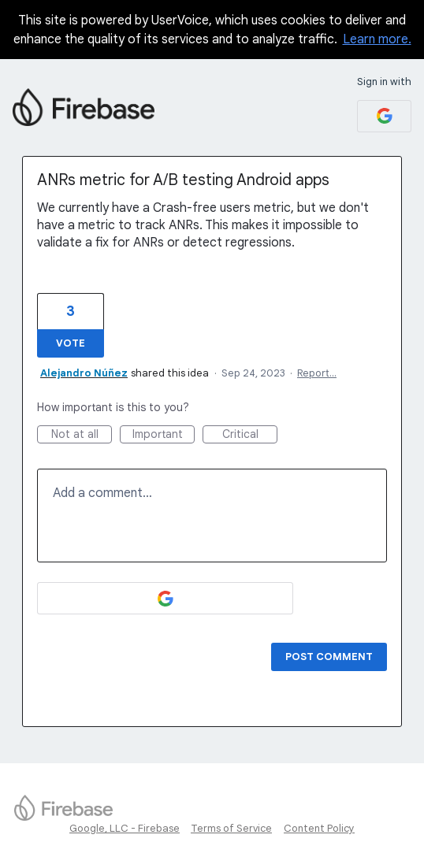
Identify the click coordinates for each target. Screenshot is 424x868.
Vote (71, 343)
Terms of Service (231, 828)
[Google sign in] (384, 116)
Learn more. (377, 39)
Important (164, 435)
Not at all (82, 435)
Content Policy (319, 828)
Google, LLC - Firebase (125, 828)
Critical (250, 435)
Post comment (329, 657)
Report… (317, 373)
